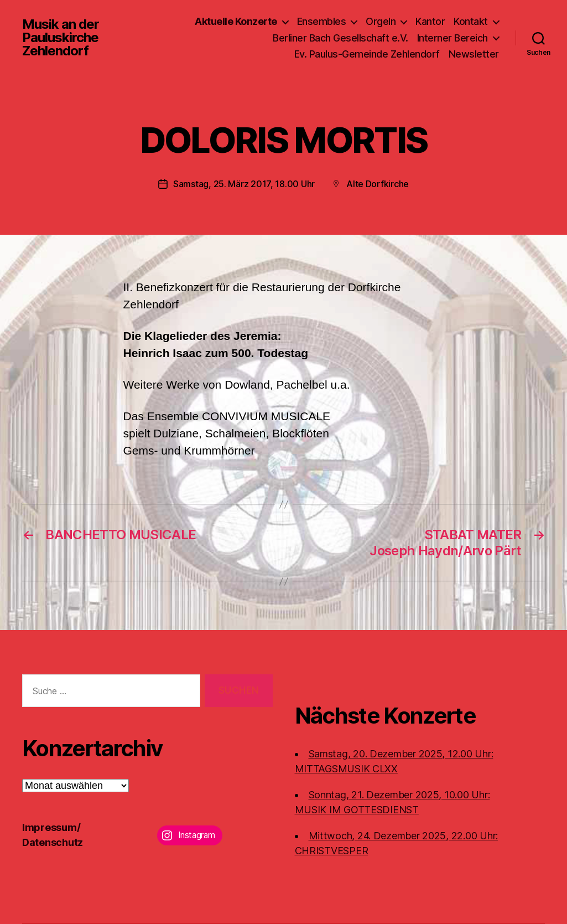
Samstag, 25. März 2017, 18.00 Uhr (244, 184)
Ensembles (322, 21)
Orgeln (381, 21)
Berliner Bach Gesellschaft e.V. (340, 38)
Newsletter (474, 54)
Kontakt (471, 21)
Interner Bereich (452, 38)
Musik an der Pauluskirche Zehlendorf (61, 38)
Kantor (430, 21)
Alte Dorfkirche (378, 184)
